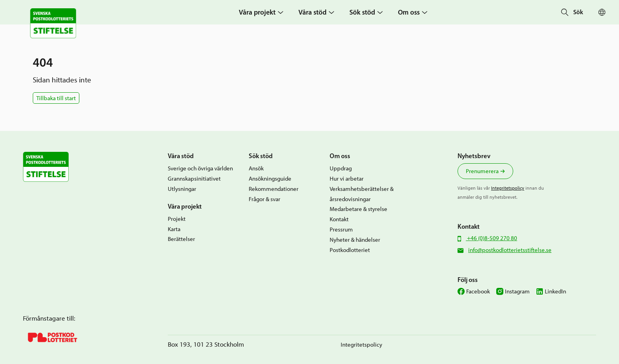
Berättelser (181, 239)
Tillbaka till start (56, 98)
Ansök (256, 168)
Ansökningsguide (270, 178)
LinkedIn (555, 291)
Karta (174, 229)
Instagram (517, 291)
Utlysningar (182, 189)
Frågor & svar (264, 199)
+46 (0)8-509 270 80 (491, 238)
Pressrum (341, 229)
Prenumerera (482, 171)
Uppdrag (341, 168)
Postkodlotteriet (350, 250)
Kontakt (339, 219)
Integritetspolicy (508, 188)
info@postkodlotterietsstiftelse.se (510, 250)
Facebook (478, 291)
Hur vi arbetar (347, 178)
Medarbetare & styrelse (358, 209)
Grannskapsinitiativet (194, 178)
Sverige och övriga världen (200, 168)
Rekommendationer (274, 189)
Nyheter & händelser (355, 240)
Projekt (177, 219)
